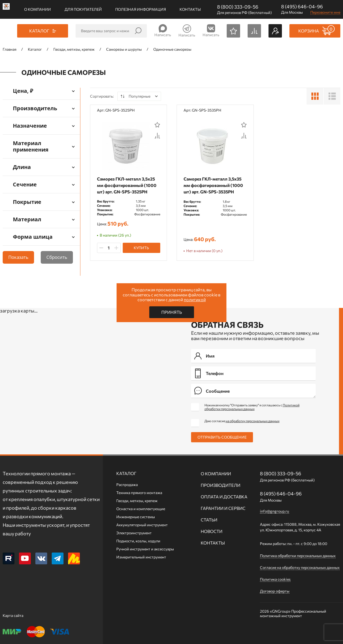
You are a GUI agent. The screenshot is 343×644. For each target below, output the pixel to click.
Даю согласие (242, 421)
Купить (141, 248)
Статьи (209, 520)
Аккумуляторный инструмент (142, 525)
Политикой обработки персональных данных (252, 407)
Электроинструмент (134, 533)
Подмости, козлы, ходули (138, 541)
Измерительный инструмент (141, 557)
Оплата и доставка (224, 497)
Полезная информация (141, 9)
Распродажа (127, 485)
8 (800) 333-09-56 (238, 7)
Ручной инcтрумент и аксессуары (145, 549)
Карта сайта (13, 615)
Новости (212, 531)
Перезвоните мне (325, 12)
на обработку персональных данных (253, 421)
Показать (18, 257)
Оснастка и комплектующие (141, 509)
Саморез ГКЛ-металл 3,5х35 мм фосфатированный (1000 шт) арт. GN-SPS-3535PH (214, 185)
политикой (195, 299)
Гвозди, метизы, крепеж (137, 501)
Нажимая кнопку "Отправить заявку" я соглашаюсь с (252, 407)
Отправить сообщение (222, 437)
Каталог (126, 473)
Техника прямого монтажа (139, 493)
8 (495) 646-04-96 (302, 6)
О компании (38, 9)
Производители (221, 485)
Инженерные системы (136, 517)
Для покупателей (83, 9)
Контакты (190, 9)
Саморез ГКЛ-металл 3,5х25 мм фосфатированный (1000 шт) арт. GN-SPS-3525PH (128, 185)
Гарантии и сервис (223, 508)
